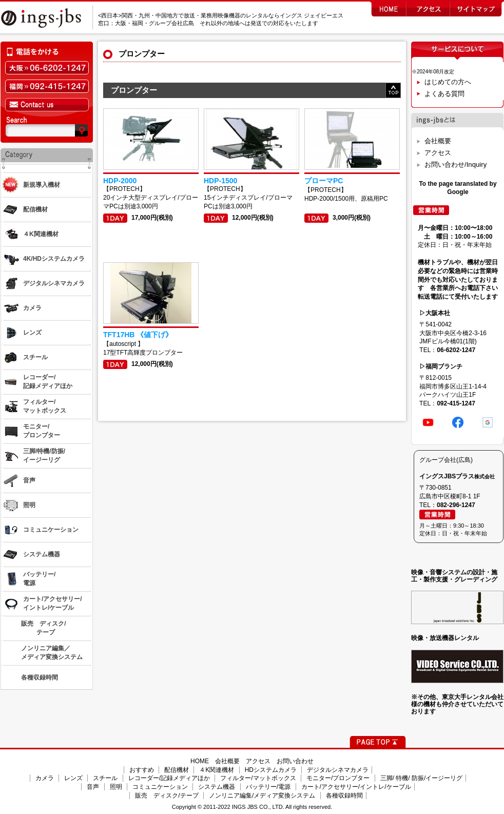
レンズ (73, 778)
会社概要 (438, 141)
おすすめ (142, 770)
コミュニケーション (160, 787)
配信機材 (177, 770)
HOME (200, 761)
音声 (93, 787)
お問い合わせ (295, 761)
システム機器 (217, 787)
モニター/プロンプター (338, 778)
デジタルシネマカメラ (338, 770)
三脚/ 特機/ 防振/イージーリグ (422, 778)
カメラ (45, 778)
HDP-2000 (120, 181)
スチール (105, 778)
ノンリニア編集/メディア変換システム (262, 796)
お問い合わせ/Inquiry (455, 164)
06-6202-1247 (456, 350)
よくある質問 (444, 94)
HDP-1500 (220, 181)
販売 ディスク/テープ (167, 796)
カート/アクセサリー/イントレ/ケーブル (356, 787)
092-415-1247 (456, 403)
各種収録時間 (344, 796)
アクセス (438, 153)
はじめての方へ (448, 82)
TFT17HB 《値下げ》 (138, 335)
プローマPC (324, 181)
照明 (116, 787)
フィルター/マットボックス (258, 778)
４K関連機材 (217, 770)
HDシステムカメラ (271, 770)
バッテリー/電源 (268, 787)
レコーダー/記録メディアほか (169, 778)
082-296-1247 (456, 505)
